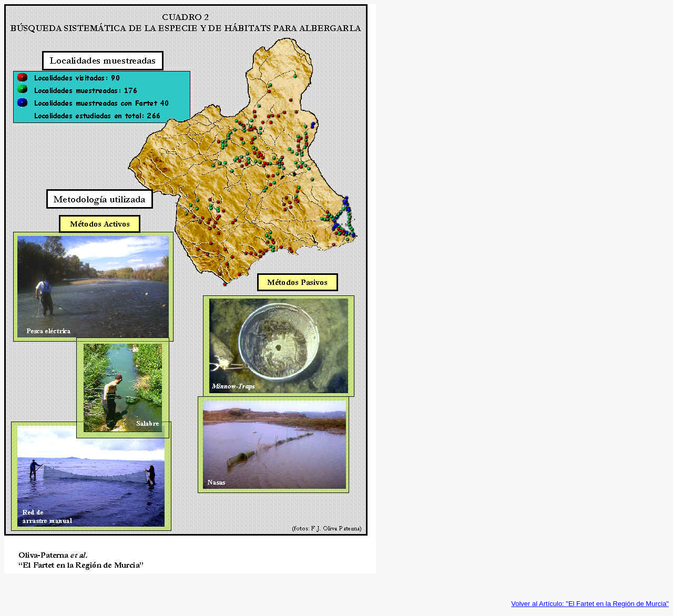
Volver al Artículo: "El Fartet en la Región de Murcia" (590, 604)
